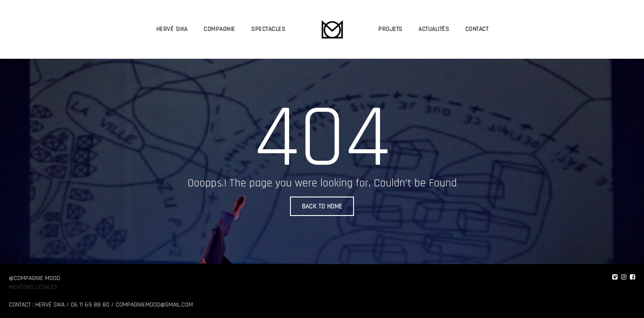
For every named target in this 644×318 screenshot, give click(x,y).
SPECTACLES (268, 29)
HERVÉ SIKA (171, 29)
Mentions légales (33, 287)
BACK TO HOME (322, 207)
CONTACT (476, 29)
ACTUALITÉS (434, 29)
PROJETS (390, 29)
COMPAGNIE (219, 29)
